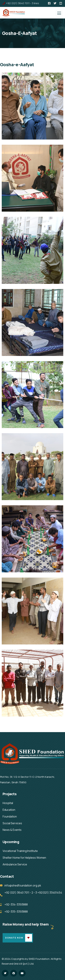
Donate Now (14, 938)
